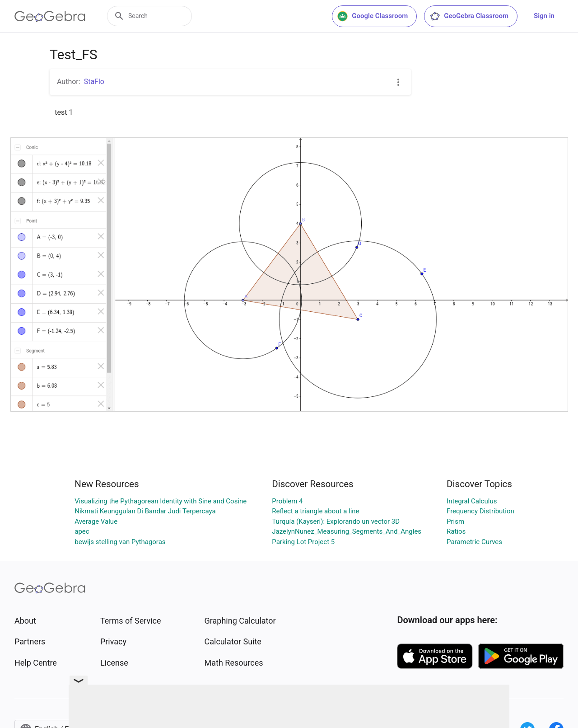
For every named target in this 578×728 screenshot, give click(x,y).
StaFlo (94, 82)
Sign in (544, 16)
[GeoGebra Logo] (50, 16)
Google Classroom (373, 16)
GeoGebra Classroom (469, 16)
